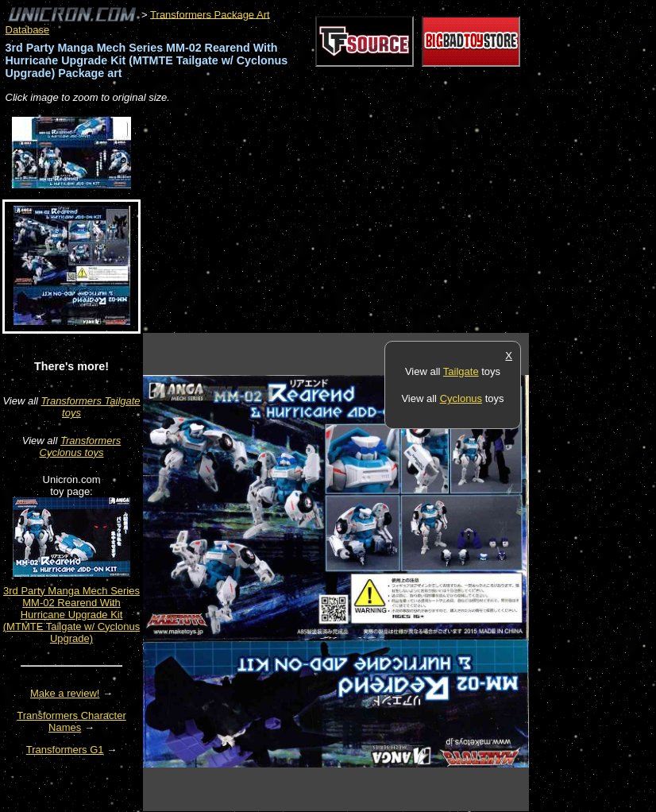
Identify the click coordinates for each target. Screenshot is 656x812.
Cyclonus (461, 398)
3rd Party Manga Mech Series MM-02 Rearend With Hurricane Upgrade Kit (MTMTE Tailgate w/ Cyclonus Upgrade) (71, 615)
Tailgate (461, 371)
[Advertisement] (329, 219)
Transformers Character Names (71, 721)
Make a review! (65, 693)
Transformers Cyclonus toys (81, 447)
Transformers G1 (65, 750)
